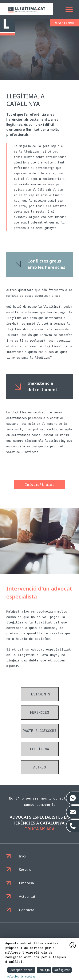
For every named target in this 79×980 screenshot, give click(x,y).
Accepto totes (21, 970)
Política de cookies (21, 977)
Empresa (26, 883)
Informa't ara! (40, 485)
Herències (40, 713)
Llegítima (40, 749)
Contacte (27, 910)
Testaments (40, 694)
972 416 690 (65, 22)
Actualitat (27, 896)
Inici (22, 856)
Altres (40, 767)
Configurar (62, 970)
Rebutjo (44, 970)
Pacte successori (40, 731)
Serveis (25, 870)
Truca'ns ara (40, 829)
